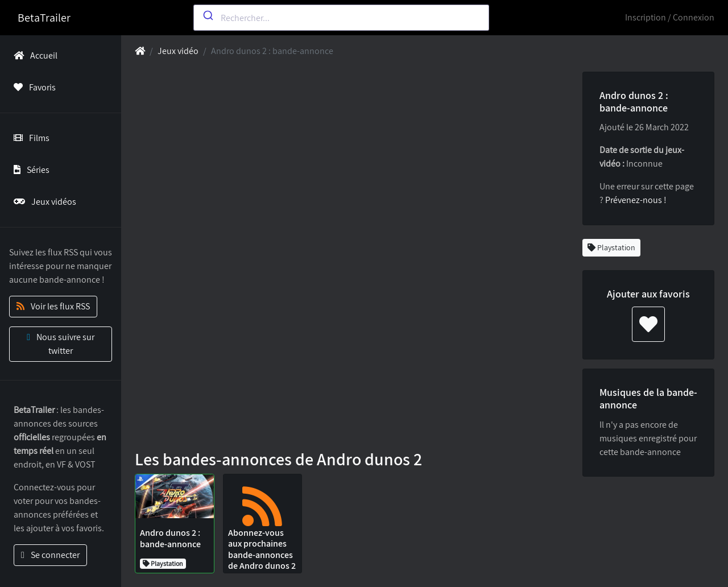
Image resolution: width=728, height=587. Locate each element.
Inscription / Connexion (670, 17)
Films (29, 138)
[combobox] (341, 18)
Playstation (611, 247)
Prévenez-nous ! (636, 200)
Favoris (32, 87)
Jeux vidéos (43, 202)
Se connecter (50, 555)
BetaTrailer (44, 18)
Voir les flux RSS (53, 306)
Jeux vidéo (178, 51)
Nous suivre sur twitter (61, 344)
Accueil (33, 55)
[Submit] (207, 15)
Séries (29, 170)
